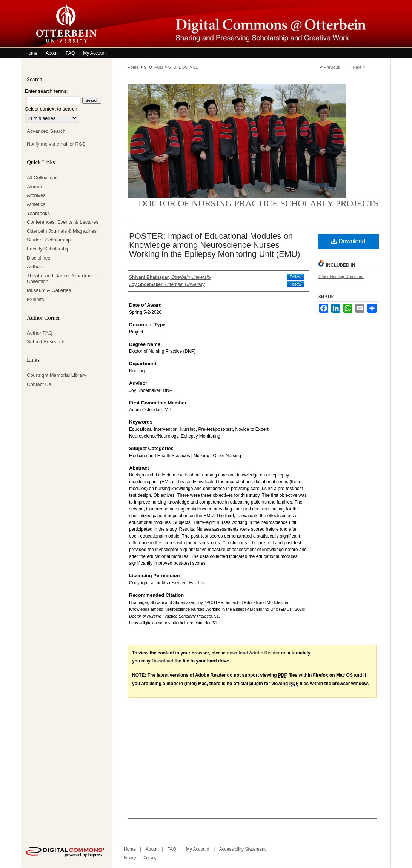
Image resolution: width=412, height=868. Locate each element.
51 (195, 67)
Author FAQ (40, 333)
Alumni (34, 187)
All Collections (42, 177)
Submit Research (46, 342)
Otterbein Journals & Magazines (62, 231)
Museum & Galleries (49, 290)
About (151, 849)
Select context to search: (52, 109)
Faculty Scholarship (48, 249)
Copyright (151, 858)
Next (357, 67)
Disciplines (38, 258)
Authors (35, 267)
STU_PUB (153, 67)
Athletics (36, 204)
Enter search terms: (46, 91)
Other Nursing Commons (341, 277)
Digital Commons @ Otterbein (251, 24)
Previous (332, 67)
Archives (36, 195)
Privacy (130, 858)
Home (133, 67)
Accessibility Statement (242, 849)
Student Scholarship (49, 240)
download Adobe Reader (253, 653)
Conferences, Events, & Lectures (63, 222)
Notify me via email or (56, 144)
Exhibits (35, 299)
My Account (198, 849)
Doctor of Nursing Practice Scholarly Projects (259, 203)
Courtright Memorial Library (57, 375)
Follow (295, 277)
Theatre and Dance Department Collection (61, 279)
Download (348, 241)
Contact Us (39, 384)
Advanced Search (46, 131)
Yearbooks (38, 213)
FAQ (172, 849)
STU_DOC (178, 67)
